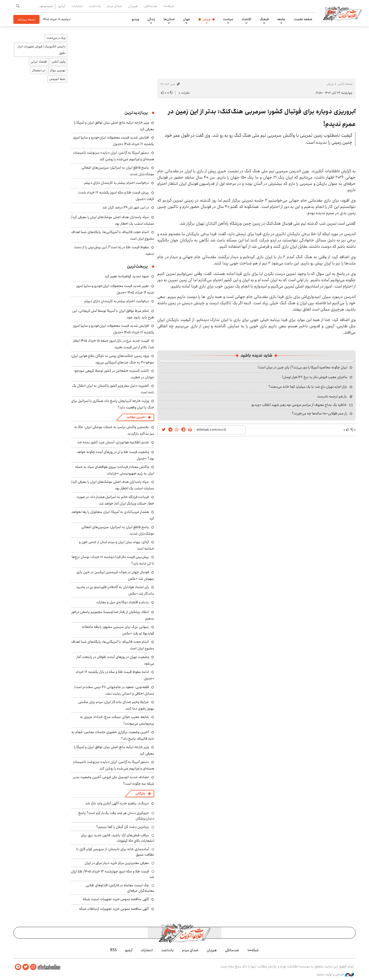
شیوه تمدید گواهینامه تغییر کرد (127, 276)
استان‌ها (169, 19)
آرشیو (62, 6)
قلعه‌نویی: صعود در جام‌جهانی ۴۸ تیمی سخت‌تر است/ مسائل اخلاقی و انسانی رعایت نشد (114, 690)
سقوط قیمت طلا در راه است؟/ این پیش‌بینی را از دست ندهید (114, 250)
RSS (113, 950)
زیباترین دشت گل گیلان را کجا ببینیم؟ (123, 827)
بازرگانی (140, 793)
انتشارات (77, 6)
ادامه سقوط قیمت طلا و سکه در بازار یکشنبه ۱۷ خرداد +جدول (115, 675)
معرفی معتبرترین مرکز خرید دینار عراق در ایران (117, 863)
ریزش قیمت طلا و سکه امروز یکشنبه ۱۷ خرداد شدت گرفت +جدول (116, 196)
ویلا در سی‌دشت (56, 38)
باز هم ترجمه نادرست (332, 396)
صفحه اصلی (345, 84)
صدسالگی (151, 6)
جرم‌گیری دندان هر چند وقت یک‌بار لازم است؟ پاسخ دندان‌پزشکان (116, 816)
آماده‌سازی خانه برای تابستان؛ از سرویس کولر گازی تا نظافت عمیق (115, 852)
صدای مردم (114, 6)
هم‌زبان (133, 6)
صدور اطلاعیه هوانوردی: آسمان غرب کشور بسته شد (113, 442)
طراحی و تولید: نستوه (335, 975)
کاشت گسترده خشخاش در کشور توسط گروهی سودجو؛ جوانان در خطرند (114, 374)
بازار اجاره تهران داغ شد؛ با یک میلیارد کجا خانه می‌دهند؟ (308, 387)
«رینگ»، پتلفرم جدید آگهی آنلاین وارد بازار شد (117, 803)
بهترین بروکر (58, 70)
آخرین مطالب (136, 417)
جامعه (281, 19)
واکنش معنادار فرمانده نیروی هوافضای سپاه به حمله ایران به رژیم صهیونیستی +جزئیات (115, 470)
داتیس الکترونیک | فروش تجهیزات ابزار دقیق (42, 50)
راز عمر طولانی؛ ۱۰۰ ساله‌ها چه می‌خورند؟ (320, 413)
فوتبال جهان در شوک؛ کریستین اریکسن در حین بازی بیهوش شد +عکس (115, 575)
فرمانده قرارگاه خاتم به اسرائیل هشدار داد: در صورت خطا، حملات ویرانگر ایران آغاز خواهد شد (115, 500)
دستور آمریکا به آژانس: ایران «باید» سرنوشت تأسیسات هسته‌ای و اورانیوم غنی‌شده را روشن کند (114, 156)
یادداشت (95, 6)
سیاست (228, 19)
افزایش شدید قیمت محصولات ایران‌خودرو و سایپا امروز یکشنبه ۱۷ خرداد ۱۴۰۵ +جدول (114, 141)
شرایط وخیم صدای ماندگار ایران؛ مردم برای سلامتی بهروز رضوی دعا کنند (116, 705)
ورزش (207, 19)
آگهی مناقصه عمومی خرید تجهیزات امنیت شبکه (116, 899)
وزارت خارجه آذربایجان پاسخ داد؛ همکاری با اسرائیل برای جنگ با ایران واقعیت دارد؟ (113, 404)
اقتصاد (246, 19)
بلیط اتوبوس (57, 79)
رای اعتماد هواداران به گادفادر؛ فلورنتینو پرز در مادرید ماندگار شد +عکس (115, 590)
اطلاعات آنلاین (343, 13)
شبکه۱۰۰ (169, 6)
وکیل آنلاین (58, 62)
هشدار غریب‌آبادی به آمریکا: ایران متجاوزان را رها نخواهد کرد (113, 515)
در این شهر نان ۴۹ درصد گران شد (126, 207)
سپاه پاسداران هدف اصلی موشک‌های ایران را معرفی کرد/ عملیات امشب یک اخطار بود (113, 220)
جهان (187, 19)
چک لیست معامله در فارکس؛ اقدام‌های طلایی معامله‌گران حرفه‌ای (120, 888)
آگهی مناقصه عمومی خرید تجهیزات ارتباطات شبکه (114, 909)
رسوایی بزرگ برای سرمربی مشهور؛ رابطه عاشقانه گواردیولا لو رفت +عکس (118, 630)
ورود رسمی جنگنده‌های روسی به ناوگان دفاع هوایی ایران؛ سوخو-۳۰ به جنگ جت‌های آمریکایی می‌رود (113, 359)
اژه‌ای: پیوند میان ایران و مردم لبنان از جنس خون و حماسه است (117, 545)
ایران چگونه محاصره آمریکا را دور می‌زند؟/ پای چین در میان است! (303, 367)
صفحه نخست (303, 19)
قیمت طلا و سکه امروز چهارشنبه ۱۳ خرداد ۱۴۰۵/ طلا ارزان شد (113, 874)
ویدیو (135, 19)
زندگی (151, 19)
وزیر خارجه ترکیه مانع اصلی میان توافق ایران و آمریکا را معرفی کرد (114, 750)
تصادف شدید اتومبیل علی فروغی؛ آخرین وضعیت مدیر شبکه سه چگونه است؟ (114, 780)
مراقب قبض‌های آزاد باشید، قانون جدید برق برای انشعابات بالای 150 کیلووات (118, 838)
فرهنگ (264, 19)
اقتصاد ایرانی (39, 62)
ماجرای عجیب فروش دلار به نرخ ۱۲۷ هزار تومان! (315, 377)
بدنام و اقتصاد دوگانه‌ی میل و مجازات (123, 602)
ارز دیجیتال (39, 70)
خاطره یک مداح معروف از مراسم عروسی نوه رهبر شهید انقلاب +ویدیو (299, 405)
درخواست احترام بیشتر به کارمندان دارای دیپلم (117, 183)
